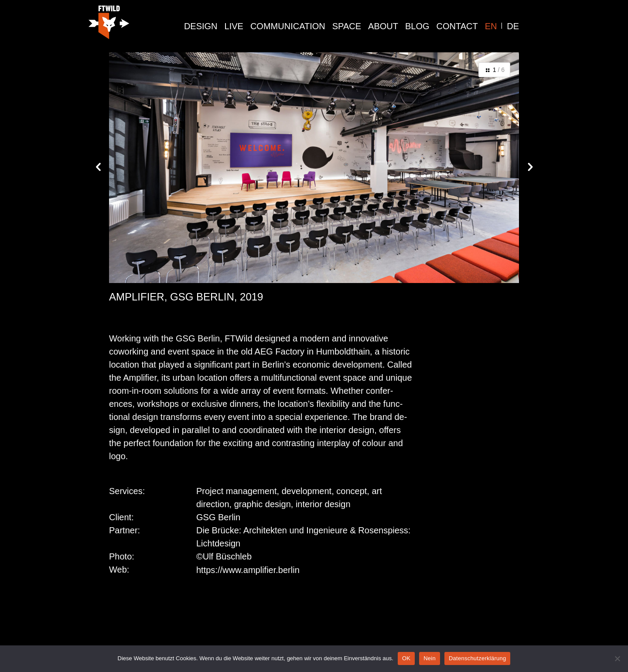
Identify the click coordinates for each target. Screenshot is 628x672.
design (201, 26)
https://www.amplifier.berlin (248, 570)
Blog (417, 26)
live (234, 26)
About (383, 26)
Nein (430, 658)
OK (406, 658)
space (347, 26)
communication (288, 26)
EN (491, 26)
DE (513, 26)
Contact (457, 26)
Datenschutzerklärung (477, 658)
